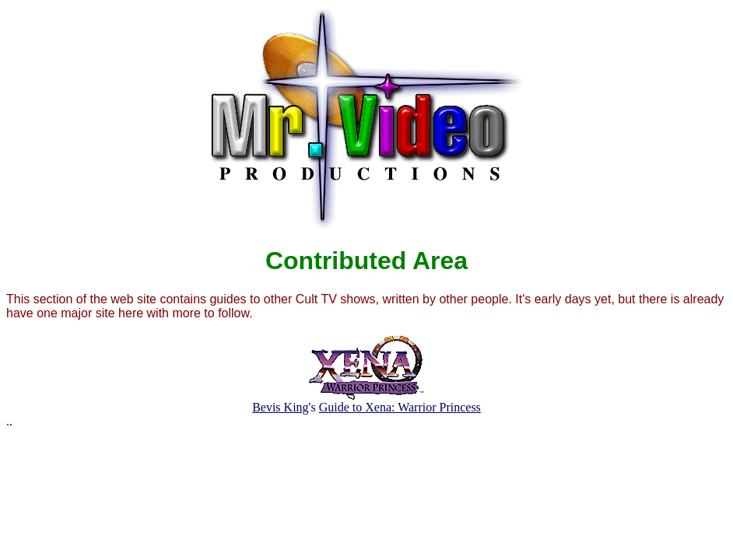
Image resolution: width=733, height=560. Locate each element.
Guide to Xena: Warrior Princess (400, 407)
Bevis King (280, 407)
